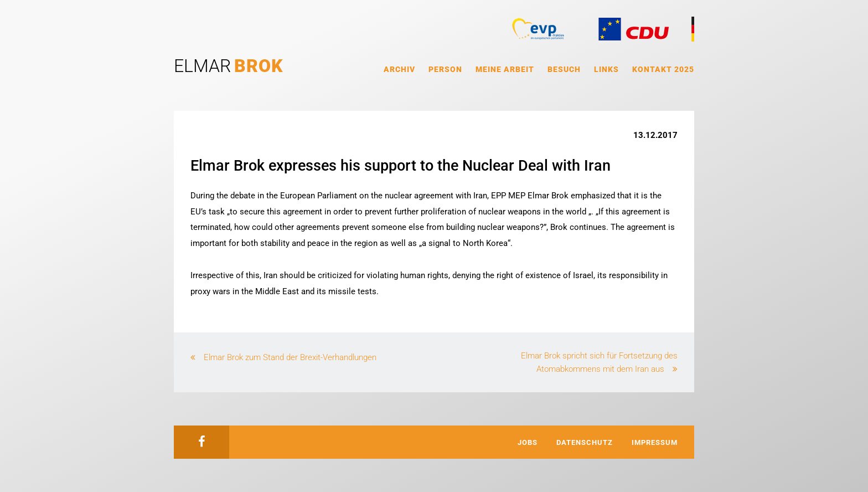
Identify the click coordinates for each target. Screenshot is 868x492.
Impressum (655, 442)
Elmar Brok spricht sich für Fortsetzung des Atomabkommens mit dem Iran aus (599, 362)
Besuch (564, 69)
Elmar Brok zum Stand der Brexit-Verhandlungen (290, 357)
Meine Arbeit (505, 69)
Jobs (528, 442)
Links (606, 69)
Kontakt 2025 (663, 69)
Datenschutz (585, 442)
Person (445, 69)
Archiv (399, 69)
